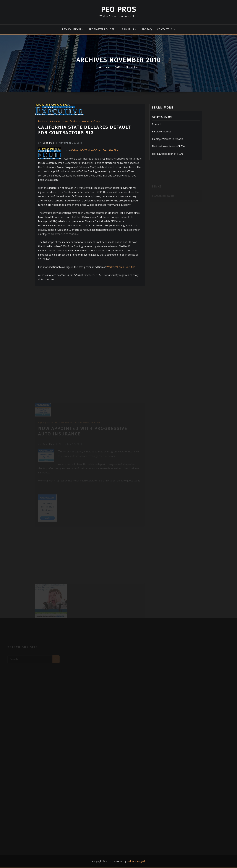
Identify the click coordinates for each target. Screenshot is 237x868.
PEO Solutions (73, 29)
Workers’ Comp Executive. (121, 267)
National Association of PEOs (169, 146)
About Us (129, 29)
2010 (118, 67)
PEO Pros (118, 10)
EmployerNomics (162, 132)
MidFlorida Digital (136, 861)
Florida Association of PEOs (167, 154)
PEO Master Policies (103, 29)
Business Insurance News (53, 121)
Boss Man (46, 143)
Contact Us (166, 29)
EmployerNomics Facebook (167, 139)
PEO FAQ (147, 29)
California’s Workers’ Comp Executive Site (95, 150)
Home (106, 67)
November (132, 67)
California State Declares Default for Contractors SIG (84, 130)
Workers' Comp (91, 121)
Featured (75, 121)
